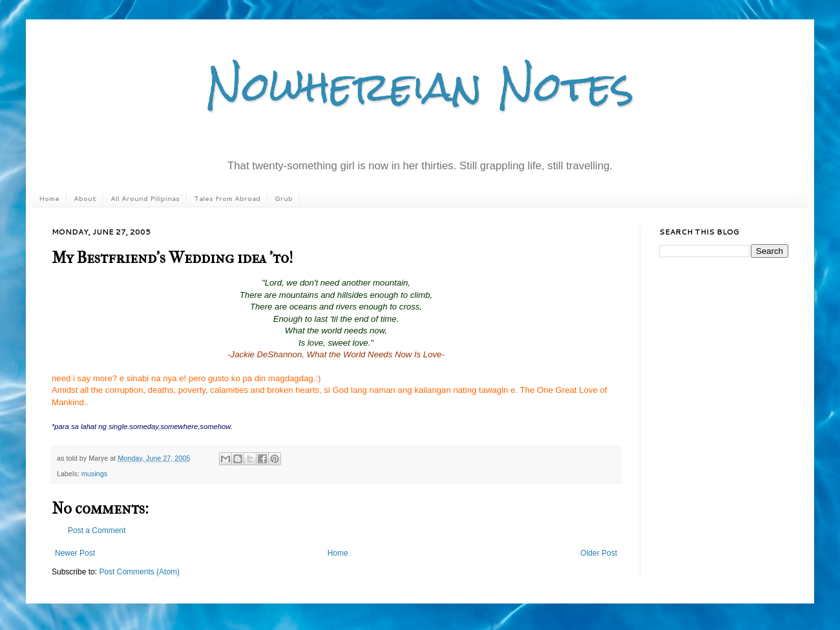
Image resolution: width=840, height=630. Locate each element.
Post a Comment (97, 530)
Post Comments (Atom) (139, 572)
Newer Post (75, 553)
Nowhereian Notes (420, 86)
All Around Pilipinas (145, 198)
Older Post (599, 553)
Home (49, 198)
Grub (284, 198)
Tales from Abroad (227, 198)
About (85, 198)
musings (94, 474)
